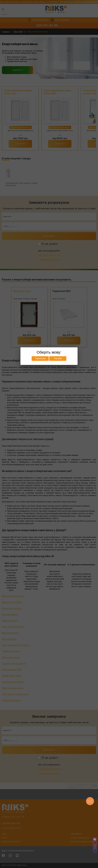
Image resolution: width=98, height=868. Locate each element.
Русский (58, 358)
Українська (40, 358)
